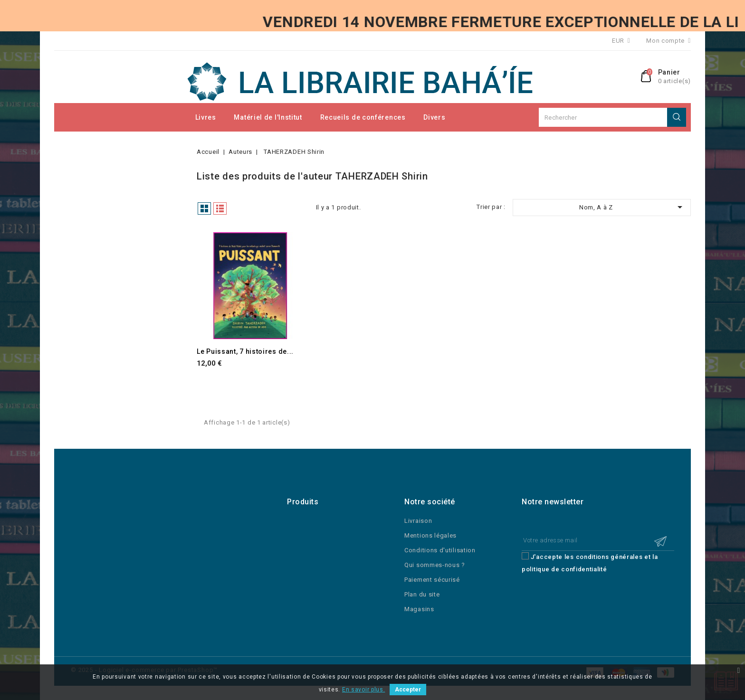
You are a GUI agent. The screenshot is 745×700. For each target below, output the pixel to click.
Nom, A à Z (632, 207)
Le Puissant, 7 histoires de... (245, 351)
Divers (434, 117)
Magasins (419, 609)
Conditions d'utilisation (440, 550)
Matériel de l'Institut (268, 117)
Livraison (418, 521)
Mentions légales (430, 535)
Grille (204, 208)
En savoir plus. (364, 690)
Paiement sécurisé (432, 580)
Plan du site (422, 594)
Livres (206, 117)
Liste (220, 208)
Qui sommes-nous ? (435, 565)
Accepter (408, 690)
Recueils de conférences (363, 117)
